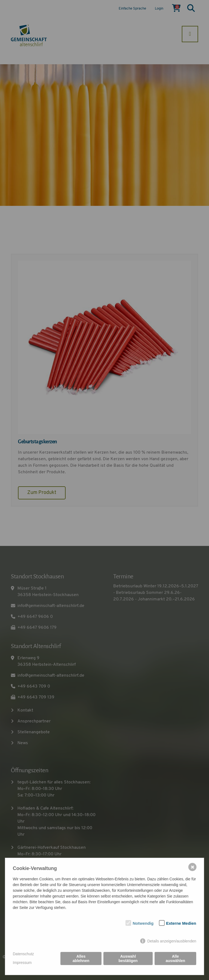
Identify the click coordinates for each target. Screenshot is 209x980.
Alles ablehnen (81, 958)
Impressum (22, 963)
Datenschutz (23, 954)
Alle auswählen (176, 958)
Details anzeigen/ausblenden (172, 941)
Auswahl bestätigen (128, 958)
